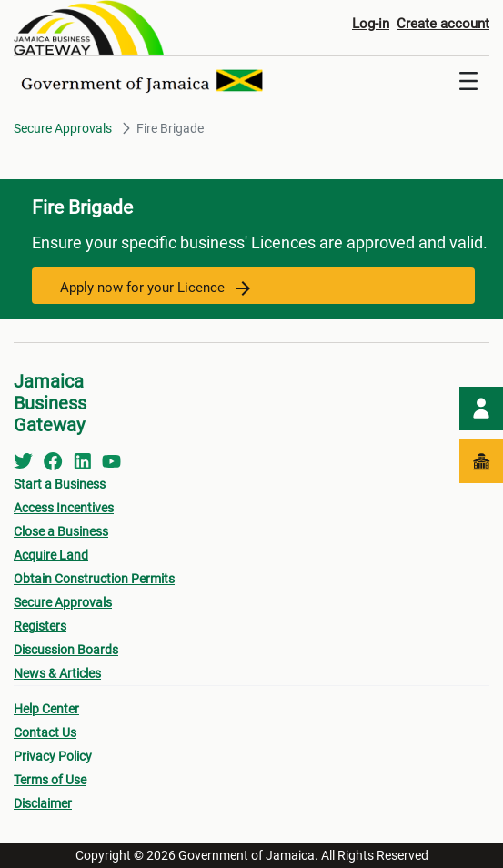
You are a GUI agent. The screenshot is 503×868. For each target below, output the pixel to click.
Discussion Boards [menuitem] (66, 650)
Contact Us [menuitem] (45, 732)
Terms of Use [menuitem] (50, 780)
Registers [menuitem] (40, 626)
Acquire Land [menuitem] (51, 555)
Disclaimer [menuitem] (43, 803)
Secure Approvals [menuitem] (63, 602)
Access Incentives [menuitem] (64, 508)
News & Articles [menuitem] (57, 673)
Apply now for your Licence (155, 288)
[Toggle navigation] (468, 81)
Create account (443, 24)
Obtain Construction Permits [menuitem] (94, 579)
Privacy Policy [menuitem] (53, 756)
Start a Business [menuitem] (60, 484)
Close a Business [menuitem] (61, 531)
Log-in (371, 24)
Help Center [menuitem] (46, 709)
